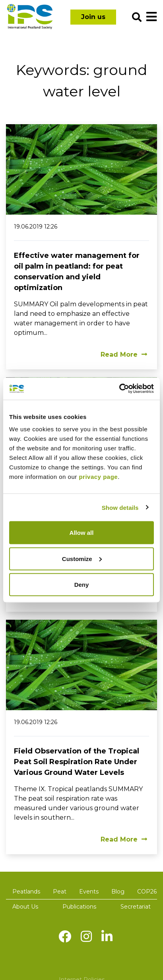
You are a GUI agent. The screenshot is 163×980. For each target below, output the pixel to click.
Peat (60, 892)
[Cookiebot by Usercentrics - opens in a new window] (119, 389)
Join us (93, 17)
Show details (120, 507)
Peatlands (26, 892)
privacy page (98, 477)
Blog (118, 892)
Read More (124, 355)
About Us (25, 907)
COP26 (147, 892)
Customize (82, 558)
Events (89, 892)
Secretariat (136, 907)
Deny (82, 585)
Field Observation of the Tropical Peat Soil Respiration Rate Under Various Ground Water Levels (77, 762)
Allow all (82, 533)
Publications (79, 907)
